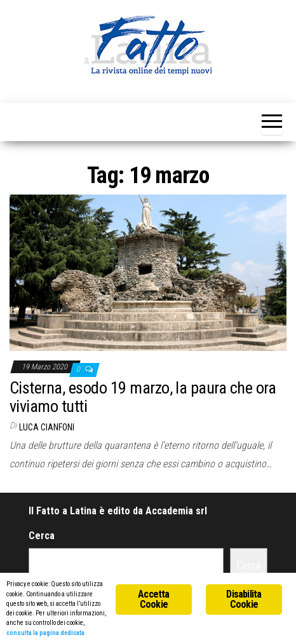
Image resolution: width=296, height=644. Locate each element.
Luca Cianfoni (47, 427)
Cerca (42, 536)
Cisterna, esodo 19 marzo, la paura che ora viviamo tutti (143, 397)
